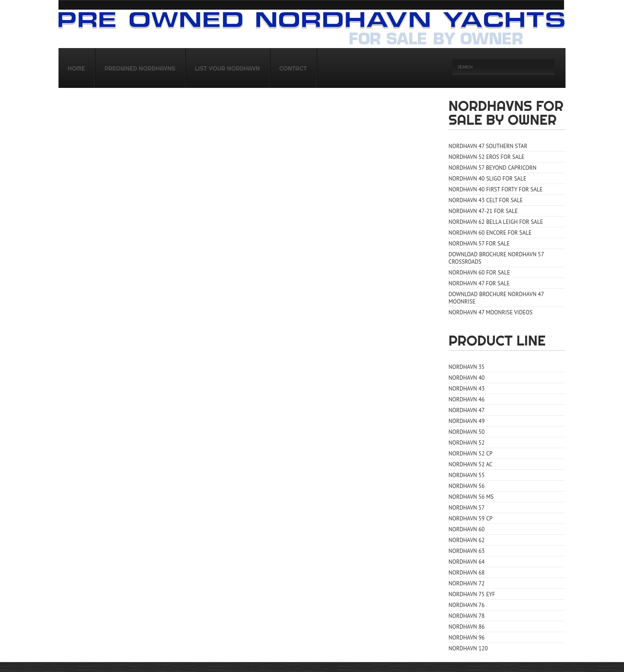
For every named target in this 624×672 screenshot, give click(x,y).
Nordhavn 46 (466, 399)
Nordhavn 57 (466, 508)
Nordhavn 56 (466, 486)
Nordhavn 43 (466, 389)
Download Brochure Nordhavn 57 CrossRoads (496, 258)
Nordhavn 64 (466, 562)
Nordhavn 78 (466, 616)
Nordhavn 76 (466, 605)
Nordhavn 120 (468, 648)
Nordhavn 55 (466, 475)
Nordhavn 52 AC (470, 464)
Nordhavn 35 (466, 367)
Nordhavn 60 (466, 529)
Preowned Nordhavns (140, 68)
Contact (293, 68)
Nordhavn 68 (466, 573)
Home (76, 68)
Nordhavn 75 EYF (472, 594)
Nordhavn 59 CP (471, 519)
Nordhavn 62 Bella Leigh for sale (496, 222)
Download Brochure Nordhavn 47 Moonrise (496, 298)
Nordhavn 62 (466, 540)
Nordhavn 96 (466, 638)
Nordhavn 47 (466, 410)
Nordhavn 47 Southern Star (488, 146)
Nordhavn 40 (466, 378)
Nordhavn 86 (466, 627)
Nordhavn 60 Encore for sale (490, 233)
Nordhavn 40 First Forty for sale (496, 189)
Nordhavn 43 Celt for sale (486, 200)
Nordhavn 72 (466, 583)
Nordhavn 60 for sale (479, 273)
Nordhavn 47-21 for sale (483, 211)
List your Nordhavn (227, 68)
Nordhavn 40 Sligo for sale (487, 179)
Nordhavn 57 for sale (479, 244)
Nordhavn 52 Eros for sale (486, 157)
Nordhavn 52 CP (471, 454)
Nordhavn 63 (466, 551)
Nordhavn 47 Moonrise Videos (491, 312)
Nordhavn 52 (466, 443)
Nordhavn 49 (466, 421)
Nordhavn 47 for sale (479, 283)
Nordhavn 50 (466, 432)
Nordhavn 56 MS (471, 497)
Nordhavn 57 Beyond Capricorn (492, 168)
